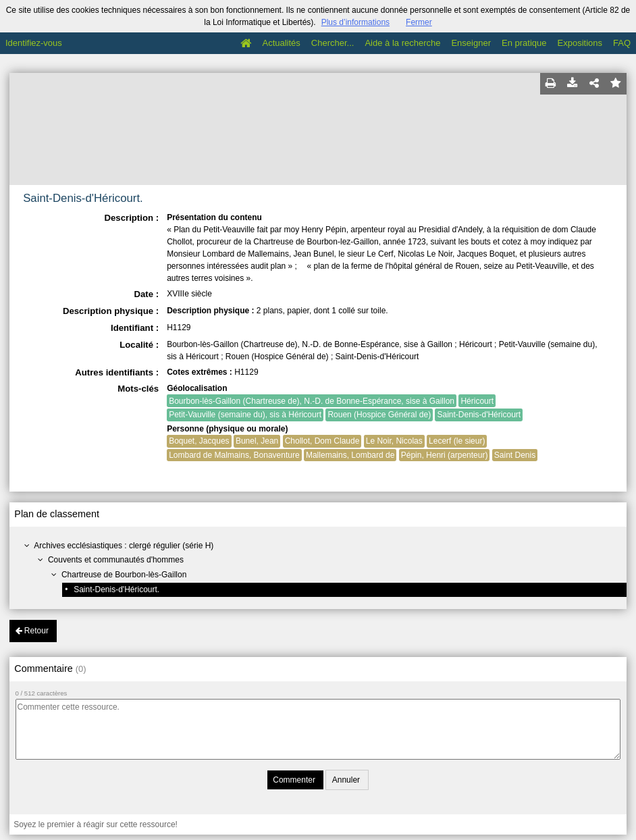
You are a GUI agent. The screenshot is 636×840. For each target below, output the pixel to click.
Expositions (580, 43)
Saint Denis (515, 455)
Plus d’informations (355, 22)
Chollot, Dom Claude (322, 441)
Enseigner (471, 43)
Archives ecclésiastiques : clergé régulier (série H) (124, 546)
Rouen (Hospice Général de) (379, 415)
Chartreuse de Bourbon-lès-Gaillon (124, 575)
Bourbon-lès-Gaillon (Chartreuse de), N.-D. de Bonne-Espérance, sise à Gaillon (312, 401)
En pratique (524, 43)
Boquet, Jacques (199, 441)
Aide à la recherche (402, 43)
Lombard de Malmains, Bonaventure (234, 455)
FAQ (622, 43)
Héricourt (477, 401)
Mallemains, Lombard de (350, 455)
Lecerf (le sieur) (457, 441)
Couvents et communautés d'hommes (116, 560)
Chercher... (333, 43)
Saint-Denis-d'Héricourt (479, 415)
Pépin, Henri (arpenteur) (445, 455)
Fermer (419, 22)
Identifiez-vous (34, 43)
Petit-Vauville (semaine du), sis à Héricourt (245, 415)
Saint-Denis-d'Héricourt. (116, 589)
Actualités (281, 43)
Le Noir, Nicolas (394, 441)
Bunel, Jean (257, 441)
